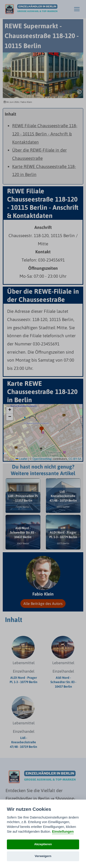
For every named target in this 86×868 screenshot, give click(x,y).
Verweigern (43, 856)
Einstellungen (63, 832)
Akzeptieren (43, 844)
